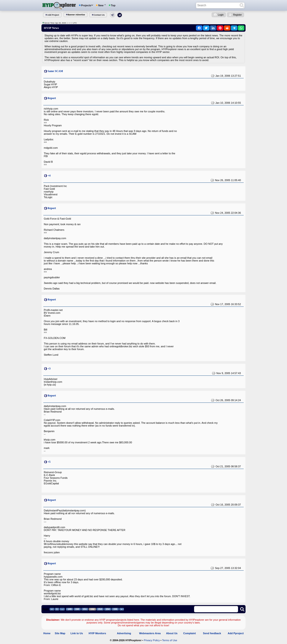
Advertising (124, 633)
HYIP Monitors (97, 633)
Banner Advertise (76, 15)
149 (70, 609)
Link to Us (77, 633)
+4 (49, 176)
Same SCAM (55, 71)
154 (108, 609)
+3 (49, 368)
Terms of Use (170, 640)
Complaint (190, 633)
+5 (49, 462)
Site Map (60, 633)
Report (52, 98)
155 (115, 609)
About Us (172, 633)
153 (100, 609)
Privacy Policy (152, 640)
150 (77, 609)
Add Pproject (236, 633)
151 (85, 609)
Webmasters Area (150, 633)
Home (47, 633)
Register (237, 15)
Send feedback (212, 633)
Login (221, 15)
